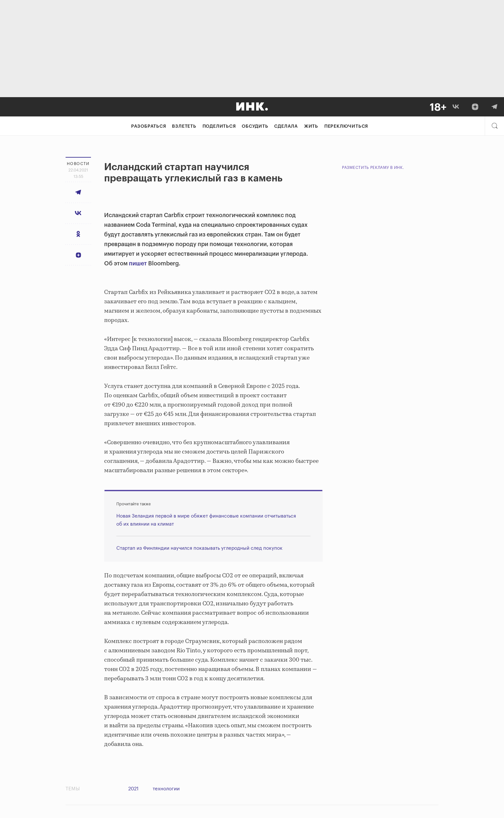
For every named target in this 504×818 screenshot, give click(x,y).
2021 (133, 789)
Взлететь (184, 126)
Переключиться (346, 126)
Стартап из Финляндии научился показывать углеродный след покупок (199, 548)
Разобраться (149, 126)
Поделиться (219, 126)
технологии (166, 789)
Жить (311, 126)
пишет (138, 263)
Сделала (286, 126)
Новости (78, 164)
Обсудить (255, 126)
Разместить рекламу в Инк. (373, 168)
